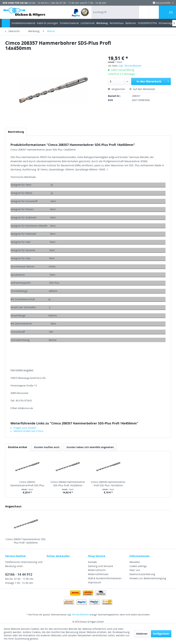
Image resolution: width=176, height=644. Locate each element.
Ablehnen (142, 634)
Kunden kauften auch (47, 447)
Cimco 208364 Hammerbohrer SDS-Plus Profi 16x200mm (68, 484)
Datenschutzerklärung (142, 574)
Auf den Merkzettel (142, 89)
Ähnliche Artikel (17, 447)
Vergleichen (117, 89)
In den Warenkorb (153, 81)
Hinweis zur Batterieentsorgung (148, 578)
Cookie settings (138, 566)
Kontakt (92, 562)
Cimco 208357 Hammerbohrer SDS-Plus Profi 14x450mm (26, 541)
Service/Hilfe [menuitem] (162, 3)
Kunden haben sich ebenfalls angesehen (90, 447)
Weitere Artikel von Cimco (27, 431)
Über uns (135, 570)
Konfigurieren (161, 634)
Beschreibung (16, 132)
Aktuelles (135, 562)
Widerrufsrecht (97, 570)
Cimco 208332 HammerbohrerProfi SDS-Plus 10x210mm (27, 484)
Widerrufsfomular (98, 574)
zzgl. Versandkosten (130, 66)
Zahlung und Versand (100, 566)
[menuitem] (81, 12)
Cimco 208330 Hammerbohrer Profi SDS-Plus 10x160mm (108, 484)
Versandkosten (81, 614)
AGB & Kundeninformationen (105, 578)
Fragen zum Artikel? (23, 428)
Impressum (95, 582)
